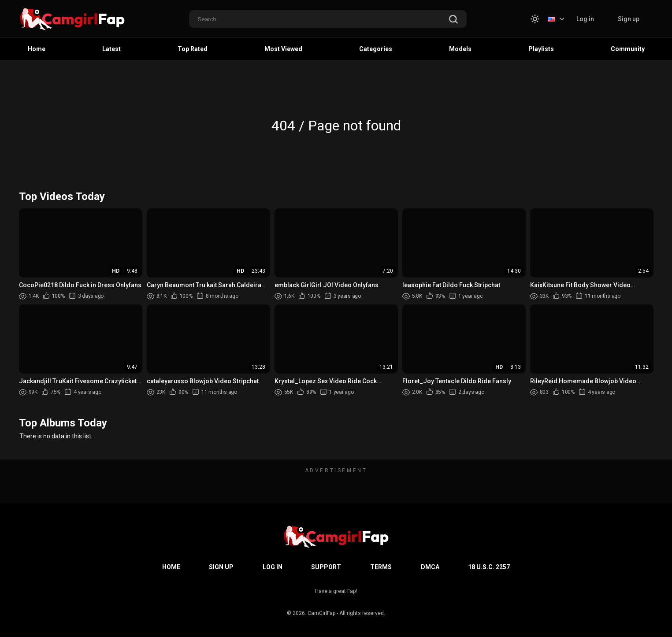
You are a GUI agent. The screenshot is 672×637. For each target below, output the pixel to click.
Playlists (541, 49)
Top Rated (193, 49)
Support (326, 567)
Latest (111, 49)
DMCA (430, 567)
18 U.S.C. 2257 (489, 567)
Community (628, 49)
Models (460, 49)
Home (37, 49)
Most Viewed (283, 49)
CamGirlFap (321, 613)
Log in (585, 19)
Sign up (629, 19)
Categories (376, 49)
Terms (381, 567)
